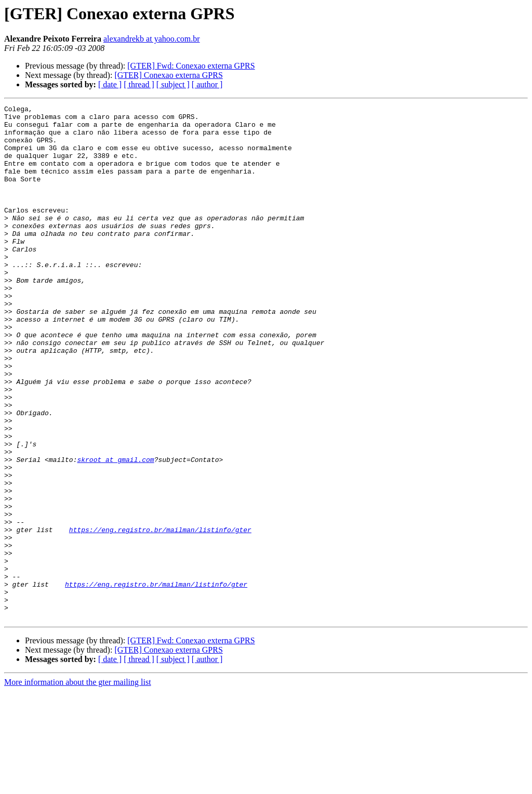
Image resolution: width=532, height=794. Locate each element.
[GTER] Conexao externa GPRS (168, 75)
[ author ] (207, 84)
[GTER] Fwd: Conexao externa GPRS (191, 66)
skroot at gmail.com (115, 531)
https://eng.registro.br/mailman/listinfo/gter (160, 615)
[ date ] (110, 84)
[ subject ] (173, 84)
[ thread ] (139, 84)
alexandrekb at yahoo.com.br (152, 39)
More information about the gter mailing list (78, 785)
